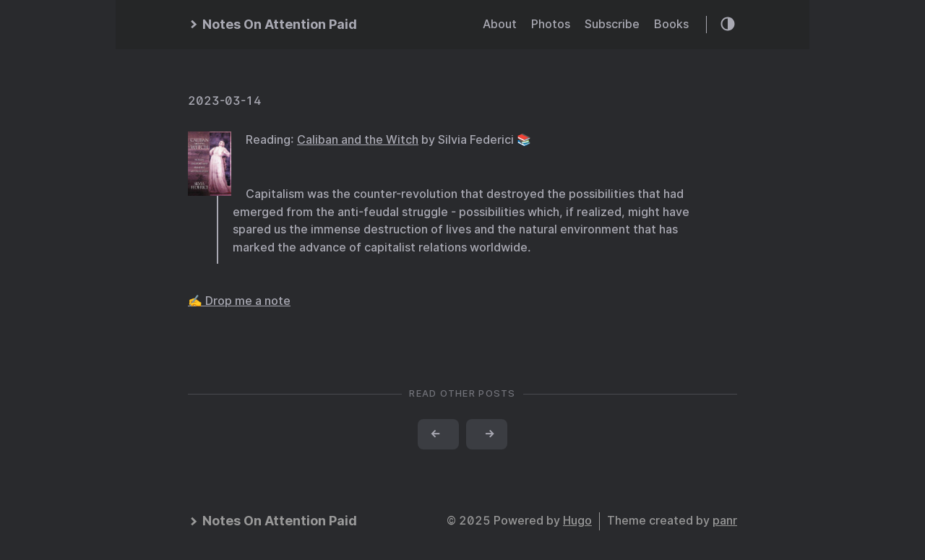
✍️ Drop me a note (239, 301)
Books (671, 24)
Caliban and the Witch (358, 140)
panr (725, 521)
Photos (551, 24)
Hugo (577, 521)
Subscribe (612, 24)
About (500, 24)
